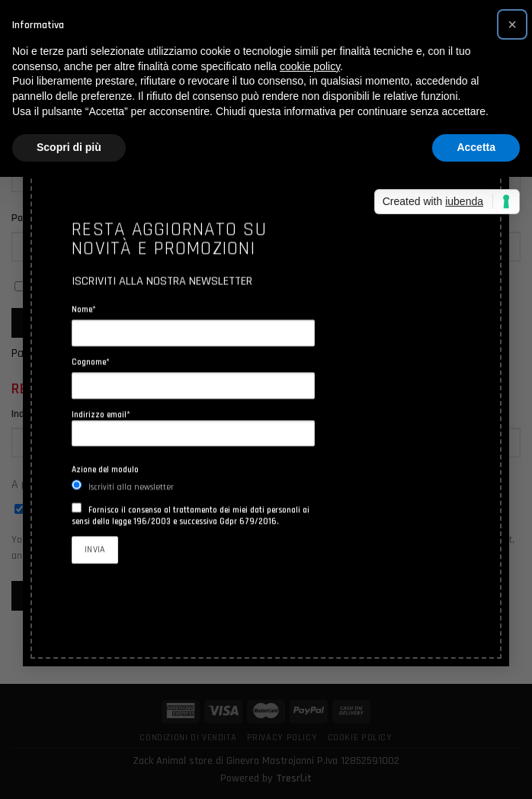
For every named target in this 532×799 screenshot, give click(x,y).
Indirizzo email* (193, 427)
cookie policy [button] (310, 66)
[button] (512, 24)
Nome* (84, 309)
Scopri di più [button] (69, 147)
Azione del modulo (105, 469)
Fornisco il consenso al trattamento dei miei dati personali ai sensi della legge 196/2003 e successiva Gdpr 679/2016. (191, 515)
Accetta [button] (476, 147)
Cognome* (91, 362)
